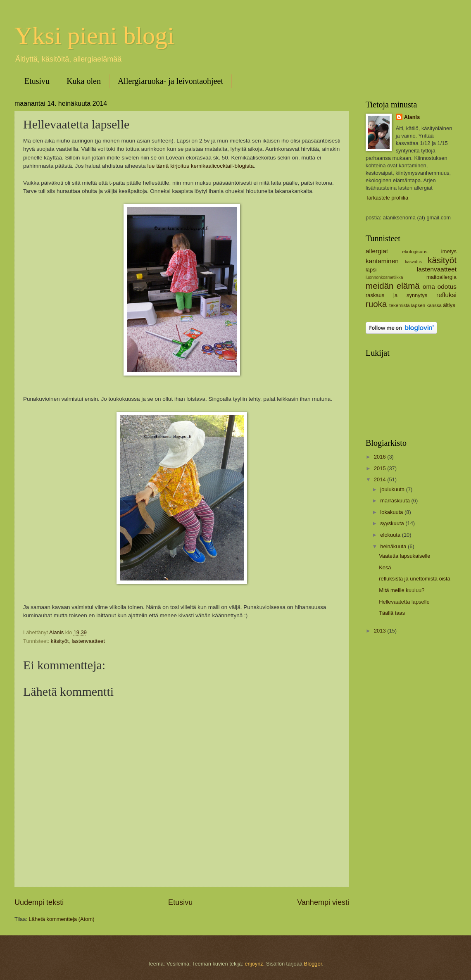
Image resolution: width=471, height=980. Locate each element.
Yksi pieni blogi (94, 36)
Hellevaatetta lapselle (404, 602)
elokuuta (391, 535)
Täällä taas (392, 613)
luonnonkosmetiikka (384, 277)
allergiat (377, 251)
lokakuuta (392, 512)
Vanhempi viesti (323, 902)
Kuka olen (84, 81)
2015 (381, 468)
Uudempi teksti (39, 902)
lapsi (371, 270)
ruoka (376, 304)
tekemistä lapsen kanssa (415, 305)
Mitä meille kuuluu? (402, 590)
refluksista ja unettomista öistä (414, 579)
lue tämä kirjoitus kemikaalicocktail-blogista (201, 166)
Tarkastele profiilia (387, 198)
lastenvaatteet (88, 641)
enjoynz (254, 964)
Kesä (385, 567)
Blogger (313, 964)
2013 (381, 631)
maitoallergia (441, 277)
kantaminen (382, 261)
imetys (449, 251)
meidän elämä (393, 286)
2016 (381, 457)
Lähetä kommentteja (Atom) (62, 919)
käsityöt (60, 641)
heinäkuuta (394, 546)
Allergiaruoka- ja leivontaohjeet (170, 81)
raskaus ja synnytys (396, 295)
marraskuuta (396, 501)
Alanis (412, 117)
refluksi (446, 295)
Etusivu (37, 81)
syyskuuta (393, 523)
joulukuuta (393, 489)
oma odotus (440, 287)
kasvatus (413, 262)
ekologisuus (415, 252)
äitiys (449, 305)
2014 (381, 479)
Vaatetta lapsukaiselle (404, 556)
